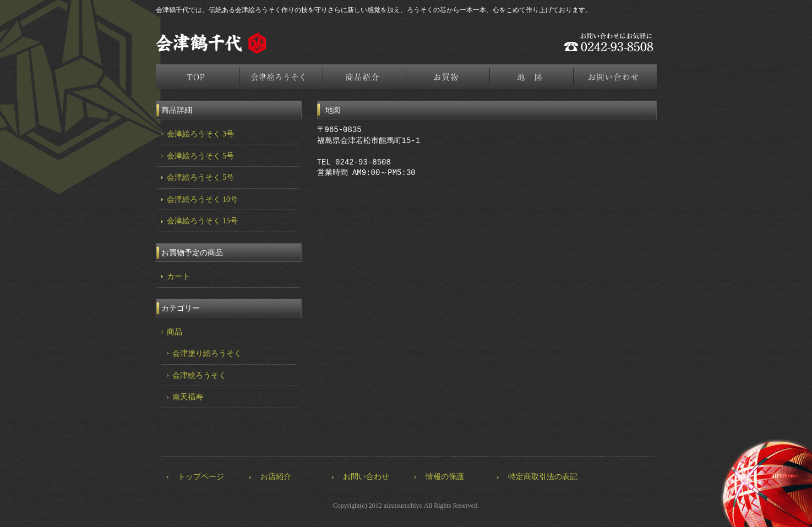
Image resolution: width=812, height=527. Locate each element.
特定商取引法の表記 (543, 477)
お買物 (449, 77)
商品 (175, 332)
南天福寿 (188, 397)
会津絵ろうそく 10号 (203, 199)
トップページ (198, 77)
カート (178, 276)
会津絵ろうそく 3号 (201, 134)
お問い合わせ (366, 477)
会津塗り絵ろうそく (207, 353)
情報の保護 (445, 477)
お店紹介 (276, 477)
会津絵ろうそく (281, 77)
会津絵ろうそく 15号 (203, 221)
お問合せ (616, 77)
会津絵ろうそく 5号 (201, 156)
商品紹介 (365, 77)
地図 (532, 77)
